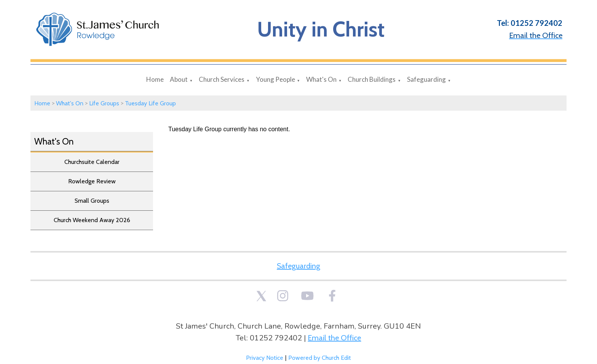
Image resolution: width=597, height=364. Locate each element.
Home (155, 79)
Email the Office (334, 338)
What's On (321, 79)
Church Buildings (372, 79)
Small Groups (92, 201)
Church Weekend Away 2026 (92, 220)
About (179, 79)
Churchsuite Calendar (92, 162)
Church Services (222, 79)
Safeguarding (426, 79)
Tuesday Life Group (150, 103)
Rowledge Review (92, 181)
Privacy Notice (265, 358)
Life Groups (104, 103)
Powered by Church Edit (320, 358)
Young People (275, 79)
